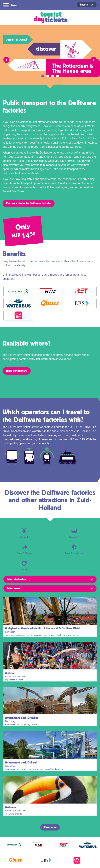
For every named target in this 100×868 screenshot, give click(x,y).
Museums (74, 533)
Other (24, 566)
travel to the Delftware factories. (70, 443)
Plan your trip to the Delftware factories (29, 203)
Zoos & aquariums (74, 550)
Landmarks (24, 533)
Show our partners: (17, 371)
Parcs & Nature (24, 550)
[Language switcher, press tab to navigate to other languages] (87, 5)
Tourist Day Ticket (50, 18)
